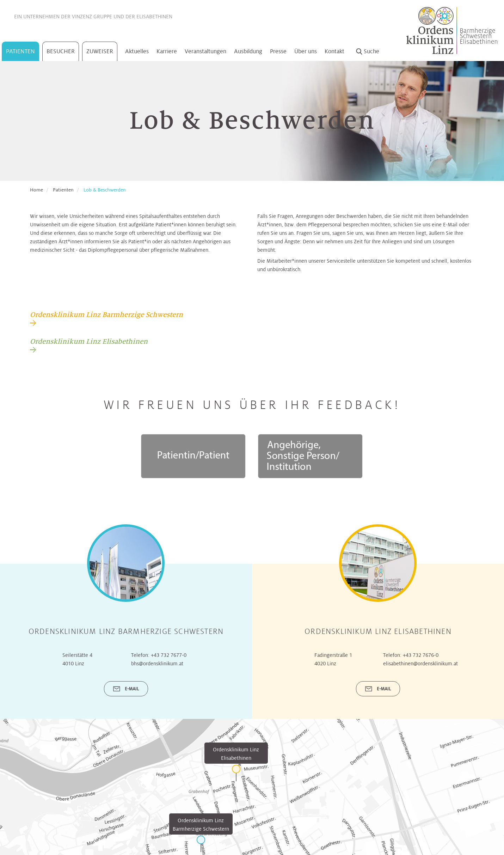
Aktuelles (137, 51)
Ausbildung (248, 51)
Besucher (61, 51)
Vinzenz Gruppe (92, 17)
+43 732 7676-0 (421, 655)
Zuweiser (100, 51)
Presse (278, 51)
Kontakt (334, 51)
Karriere (167, 51)
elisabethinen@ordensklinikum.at (420, 664)
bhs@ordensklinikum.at (157, 664)
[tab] (106, 318)
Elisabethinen (154, 17)
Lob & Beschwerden (105, 190)
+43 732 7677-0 (169, 655)
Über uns (306, 51)
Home (36, 190)
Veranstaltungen (205, 51)
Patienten (20, 51)
